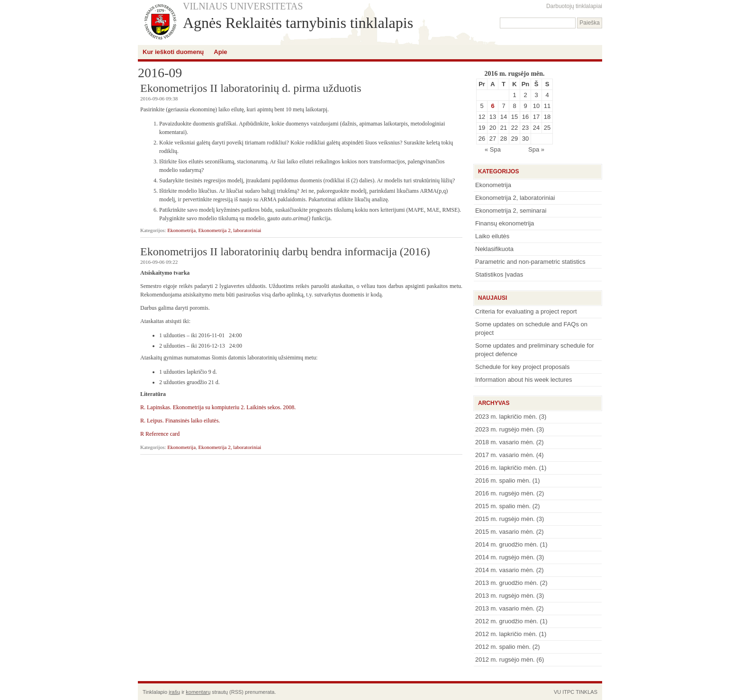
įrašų (174, 692)
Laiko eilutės (492, 236)
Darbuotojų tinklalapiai (574, 6)
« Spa (493, 149)
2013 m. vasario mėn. (505, 608)
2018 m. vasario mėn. (505, 442)
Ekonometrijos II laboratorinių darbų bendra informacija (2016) (285, 251)
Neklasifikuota (494, 249)
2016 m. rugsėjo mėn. (505, 493)
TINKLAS (587, 692)
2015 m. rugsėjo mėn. (505, 519)
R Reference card (160, 434)
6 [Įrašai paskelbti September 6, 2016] (492, 106)
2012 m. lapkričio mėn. (506, 634)
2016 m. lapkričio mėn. (506, 468)
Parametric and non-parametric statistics (530, 262)
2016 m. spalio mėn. (503, 480)
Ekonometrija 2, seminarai (511, 211)
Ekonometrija (181, 230)
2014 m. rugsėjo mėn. (505, 557)
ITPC (568, 692)
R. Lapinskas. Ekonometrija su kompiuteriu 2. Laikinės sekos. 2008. (218, 407)
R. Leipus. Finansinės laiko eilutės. (180, 421)
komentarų (198, 692)
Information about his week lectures (524, 380)
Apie (220, 52)
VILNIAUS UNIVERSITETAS (243, 6)
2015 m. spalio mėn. (503, 506)
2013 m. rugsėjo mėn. (505, 596)
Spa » (536, 149)
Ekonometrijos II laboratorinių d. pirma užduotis (251, 88)
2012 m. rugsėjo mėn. (505, 660)
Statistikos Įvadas (499, 274)
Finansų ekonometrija (505, 223)
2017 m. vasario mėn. (505, 455)
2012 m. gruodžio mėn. (507, 621)
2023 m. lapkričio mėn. (506, 417)
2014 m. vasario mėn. (505, 570)
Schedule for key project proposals (522, 367)
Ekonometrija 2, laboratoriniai (230, 230)
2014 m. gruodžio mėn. (507, 544)
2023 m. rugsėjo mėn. (505, 429)
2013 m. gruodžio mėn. (507, 583)
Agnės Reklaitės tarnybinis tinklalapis (298, 23)
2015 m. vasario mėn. (505, 532)
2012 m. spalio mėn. (503, 647)
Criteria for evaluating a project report (526, 311)
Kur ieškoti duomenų (173, 52)
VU (557, 692)
